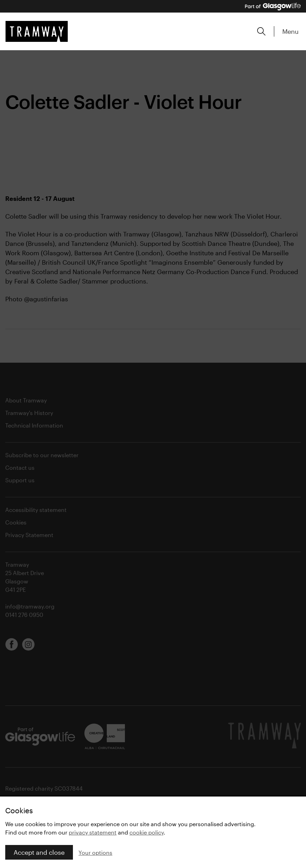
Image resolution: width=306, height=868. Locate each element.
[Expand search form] (261, 31)
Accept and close (39, 852)
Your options (95, 852)
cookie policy (147, 832)
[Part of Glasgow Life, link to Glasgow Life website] (273, 7)
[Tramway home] (37, 31)
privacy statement (93, 832)
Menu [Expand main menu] (290, 31)
